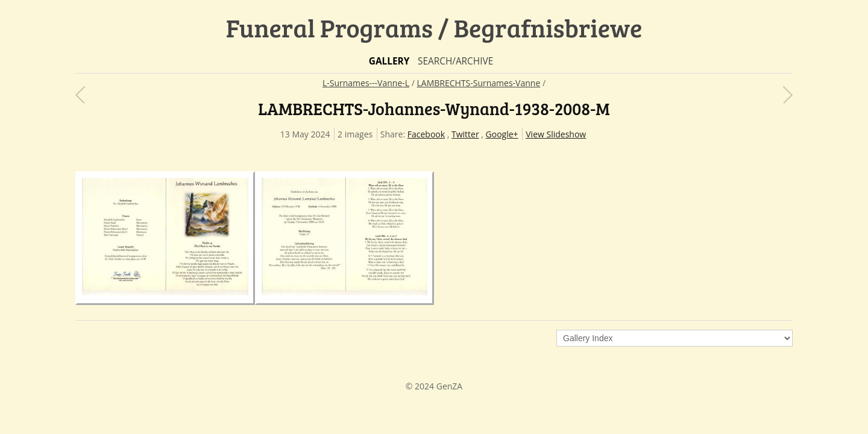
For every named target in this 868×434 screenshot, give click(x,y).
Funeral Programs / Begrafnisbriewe (434, 27)
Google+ (502, 134)
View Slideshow (556, 134)
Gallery (389, 61)
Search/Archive (455, 61)
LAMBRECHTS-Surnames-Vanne (479, 83)
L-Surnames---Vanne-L (366, 83)
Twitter (465, 134)
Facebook (426, 134)
